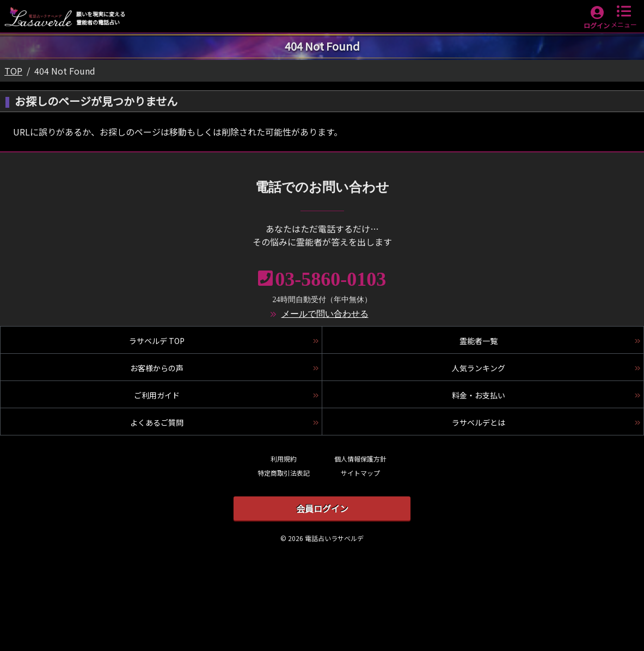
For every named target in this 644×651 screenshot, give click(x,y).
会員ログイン (322, 508)
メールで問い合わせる (325, 314)
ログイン (597, 25)
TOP (13, 71)
